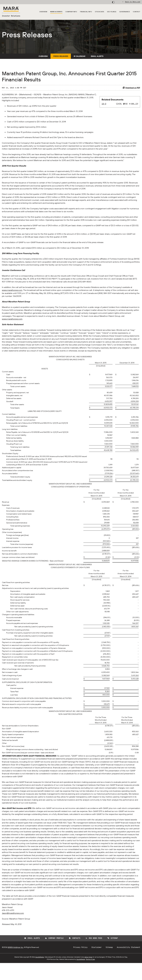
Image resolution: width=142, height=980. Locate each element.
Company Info (71, 12)
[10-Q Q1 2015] (112, 108)
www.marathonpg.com (12, 298)
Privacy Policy (80, 964)
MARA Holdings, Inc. (16, 964)
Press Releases (61, 61)
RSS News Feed (94, 955)
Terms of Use (90, 976)
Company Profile (54, 955)
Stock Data (99, 12)
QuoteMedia (40, 974)
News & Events (56, 12)
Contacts (75, 955)
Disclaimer (97, 964)
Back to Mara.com (133, 2)
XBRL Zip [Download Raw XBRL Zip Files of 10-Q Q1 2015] (134, 108)
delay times (88, 974)
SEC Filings (112, 12)
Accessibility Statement (128, 964)
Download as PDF (131, 92)
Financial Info (86, 12)
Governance (125, 12)
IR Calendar (79, 61)
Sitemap (113, 955)
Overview (43, 12)
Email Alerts (97, 61)
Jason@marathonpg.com (13, 930)
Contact (136, 12)
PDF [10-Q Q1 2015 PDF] (125, 108)
